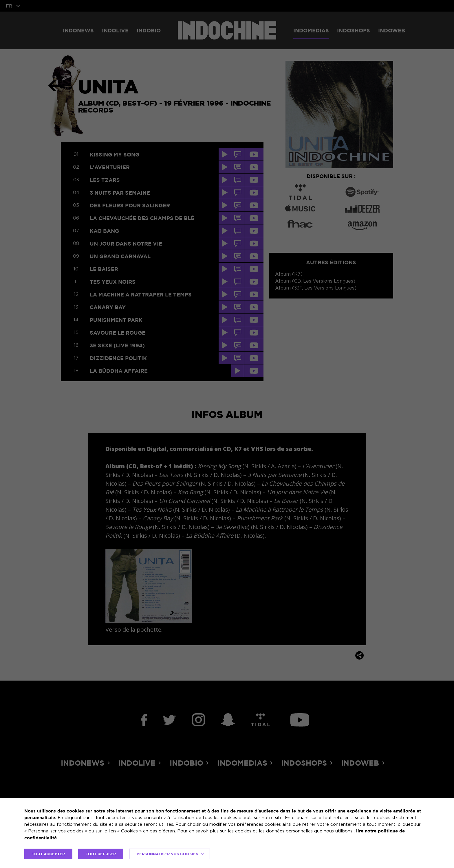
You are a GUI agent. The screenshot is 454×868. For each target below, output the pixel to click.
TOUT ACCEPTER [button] (48, 854)
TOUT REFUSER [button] (101, 854)
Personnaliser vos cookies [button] (167, 854)
